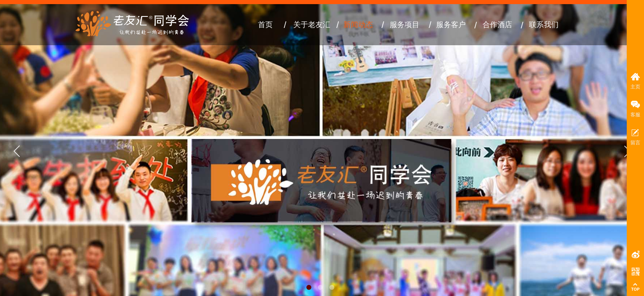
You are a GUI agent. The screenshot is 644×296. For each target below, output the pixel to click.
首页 (265, 25)
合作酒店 (497, 25)
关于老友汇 (312, 25)
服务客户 (451, 25)
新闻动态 (358, 25)
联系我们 (544, 25)
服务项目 (405, 25)
